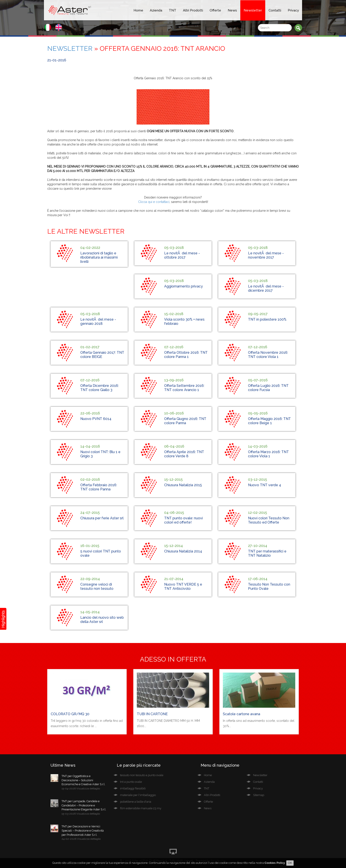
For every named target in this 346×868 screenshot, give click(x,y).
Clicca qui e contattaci (154, 202)
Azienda (156, 10)
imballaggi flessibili (133, 788)
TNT (173, 10)
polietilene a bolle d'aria (136, 802)
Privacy (293, 10)
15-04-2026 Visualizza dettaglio (81, 789)
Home (138, 10)
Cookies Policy (275, 863)
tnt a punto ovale (131, 782)
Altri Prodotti (193, 10)
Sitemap (259, 795)
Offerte (215, 10)
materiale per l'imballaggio (138, 795)
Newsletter (253, 10)
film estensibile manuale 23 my (141, 808)
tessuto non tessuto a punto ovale (142, 775)
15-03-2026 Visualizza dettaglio (81, 814)
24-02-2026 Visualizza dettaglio (81, 839)
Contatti (275, 10)
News (232, 10)
